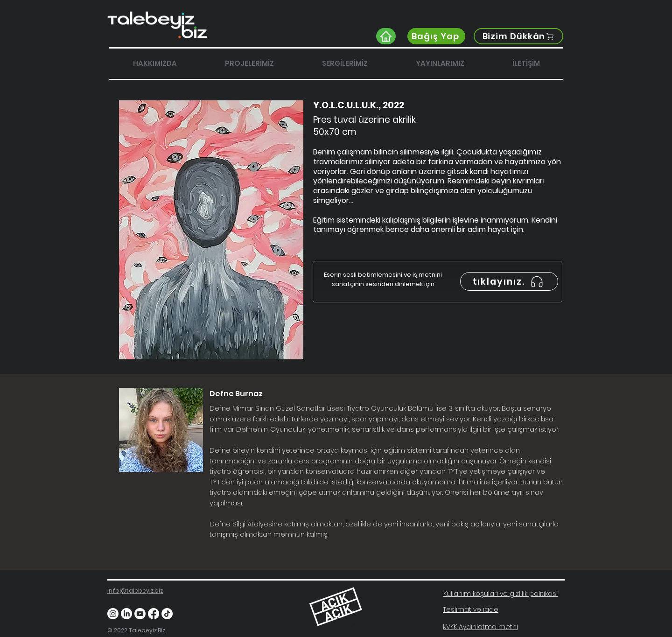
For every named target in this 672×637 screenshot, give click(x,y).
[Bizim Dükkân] (518, 36)
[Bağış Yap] (436, 36)
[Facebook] (154, 614)
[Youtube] (140, 614)
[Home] (386, 36)
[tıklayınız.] (509, 281)
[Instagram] (113, 614)
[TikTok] (167, 614)
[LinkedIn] (126, 614)
